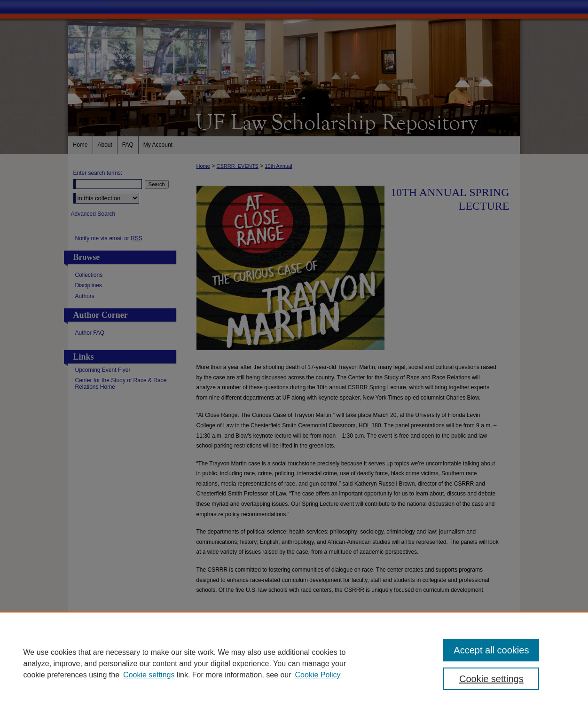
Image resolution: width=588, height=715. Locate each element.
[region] (294, 663)
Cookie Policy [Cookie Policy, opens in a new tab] (318, 675)
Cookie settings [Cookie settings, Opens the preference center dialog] (491, 679)
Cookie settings (149, 675)
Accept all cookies (491, 650)
